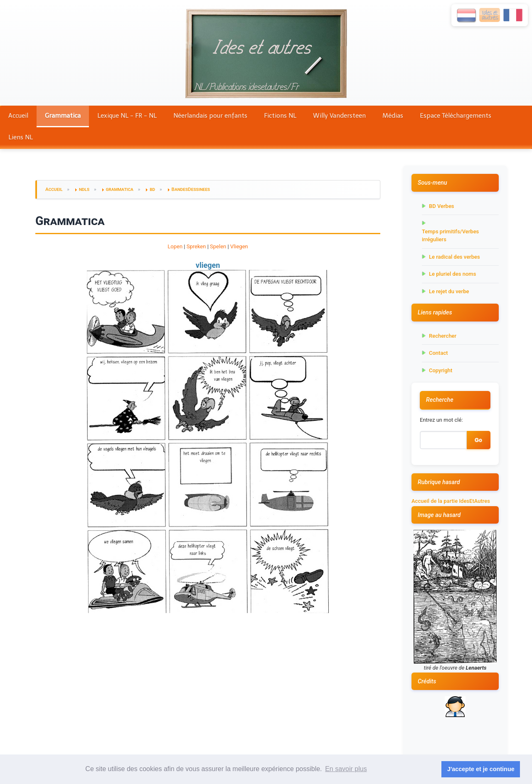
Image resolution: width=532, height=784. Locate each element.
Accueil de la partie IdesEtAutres (451, 501)
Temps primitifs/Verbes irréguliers (450, 236)
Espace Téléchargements (456, 116)
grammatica (120, 189)
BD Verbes (442, 206)
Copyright (441, 370)
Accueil (18, 116)
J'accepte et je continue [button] (481, 769)
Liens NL (21, 137)
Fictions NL (280, 116)
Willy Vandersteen (339, 116)
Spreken (196, 246)
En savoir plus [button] (346, 769)
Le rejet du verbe (449, 291)
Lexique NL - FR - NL (127, 116)
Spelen (218, 246)
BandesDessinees (191, 189)
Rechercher (443, 336)
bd (152, 189)
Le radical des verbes (454, 257)
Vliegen (239, 246)
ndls (84, 189)
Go (478, 440)
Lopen (175, 246)
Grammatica (63, 116)
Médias (393, 116)
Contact (438, 353)
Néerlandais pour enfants (210, 116)
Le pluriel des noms (452, 274)
